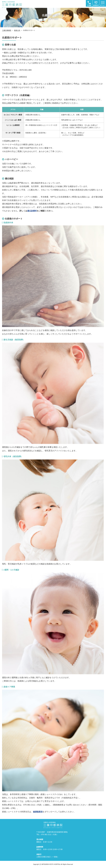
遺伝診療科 (32, 211)
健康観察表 (38, 812)
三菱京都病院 (7, 30)
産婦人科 (17, 30)
